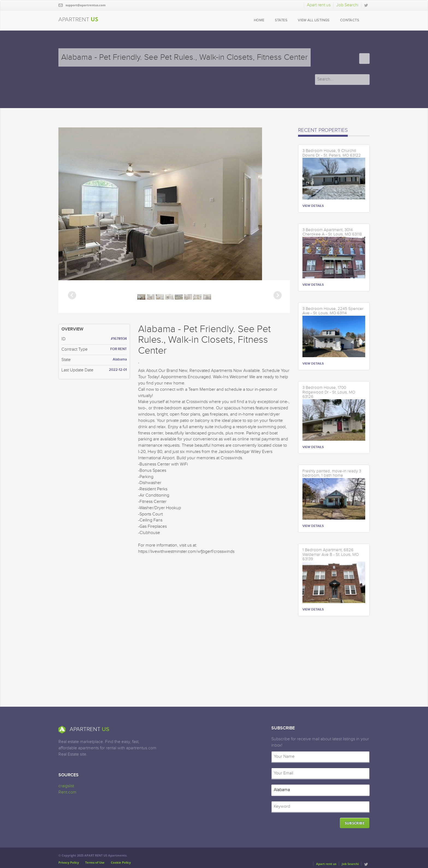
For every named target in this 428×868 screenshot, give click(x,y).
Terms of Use (95, 862)
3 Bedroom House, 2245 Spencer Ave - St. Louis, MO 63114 (333, 311)
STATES (281, 20)
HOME (259, 20)
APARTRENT (78, 19)
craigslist (66, 786)
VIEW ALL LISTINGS (314, 20)
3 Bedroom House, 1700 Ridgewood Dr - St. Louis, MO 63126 (329, 392)
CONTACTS (350, 20)
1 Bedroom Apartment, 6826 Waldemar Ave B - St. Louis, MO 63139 (331, 555)
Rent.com (67, 792)
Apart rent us (319, 5)
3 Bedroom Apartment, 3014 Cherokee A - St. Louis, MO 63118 (332, 232)
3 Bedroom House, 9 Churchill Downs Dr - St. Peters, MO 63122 (332, 153)
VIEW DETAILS (313, 206)
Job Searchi (347, 5)
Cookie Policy (121, 862)
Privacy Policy (69, 862)
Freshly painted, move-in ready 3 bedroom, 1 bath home (332, 474)
